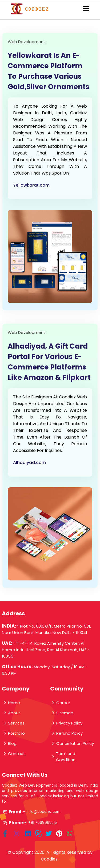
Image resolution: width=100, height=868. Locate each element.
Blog (10, 743)
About (12, 713)
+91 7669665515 (43, 823)
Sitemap (62, 713)
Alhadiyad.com (29, 463)
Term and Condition (63, 757)
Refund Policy (67, 733)
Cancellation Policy (73, 743)
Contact (14, 754)
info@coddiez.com (44, 812)
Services (14, 723)
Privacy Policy (67, 723)
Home (11, 703)
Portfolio (14, 733)
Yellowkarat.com (31, 185)
